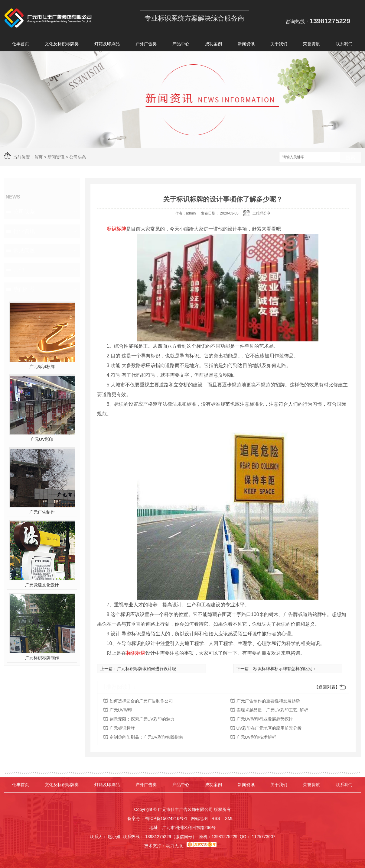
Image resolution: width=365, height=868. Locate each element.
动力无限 (174, 846)
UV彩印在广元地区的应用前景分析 (269, 728)
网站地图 (199, 818)
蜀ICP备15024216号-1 (166, 818)
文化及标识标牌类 (62, 45)
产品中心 (181, 45)
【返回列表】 (327, 687)
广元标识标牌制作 (42, 658)
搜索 (350, 158)
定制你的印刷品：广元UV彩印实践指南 (146, 737)
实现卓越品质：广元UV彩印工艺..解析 (272, 710)
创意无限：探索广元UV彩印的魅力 (142, 719)
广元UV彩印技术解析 (256, 737)
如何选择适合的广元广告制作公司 (141, 701)
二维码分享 (262, 213)
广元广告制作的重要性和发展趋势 (268, 701)
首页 (38, 157)
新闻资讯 (246, 45)
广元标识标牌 (42, 366)
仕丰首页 (21, 45)
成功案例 (213, 45)
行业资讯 (24, 231)
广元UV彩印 (42, 439)
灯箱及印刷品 (107, 45)
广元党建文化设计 (42, 585)
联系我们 (344, 45)
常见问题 (24, 250)
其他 (19, 270)
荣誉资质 (311, 45)
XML (230, 818)
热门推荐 (24, 289)
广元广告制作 (42, 512)
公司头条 (78, 157)
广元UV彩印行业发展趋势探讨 (265, 719)
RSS (216, 818)
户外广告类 (146, 45)
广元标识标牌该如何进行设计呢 (147, 669)
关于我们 (279, 45)
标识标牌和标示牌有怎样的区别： (285, 669)
